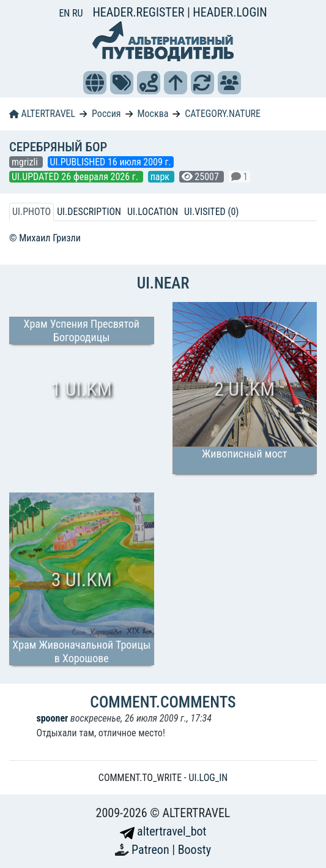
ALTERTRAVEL (42, 114)
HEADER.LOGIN (230, 12)
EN (65, 13)
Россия (106, 114)
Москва (153, 114)
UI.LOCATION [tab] (153, 212)
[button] (95, 83)
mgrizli (26, 162)
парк (161, 177)
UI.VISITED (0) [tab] (211, 212)
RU (77, 13)
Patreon (152, 850)
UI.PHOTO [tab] (31, 212)
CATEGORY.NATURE (223, 114)
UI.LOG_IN (208, 778)
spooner (52, 718)
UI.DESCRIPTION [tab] (89, 212)
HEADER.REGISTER (139, 12)
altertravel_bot (163, 831)
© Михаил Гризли (45, 238)
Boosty (194, 850)
